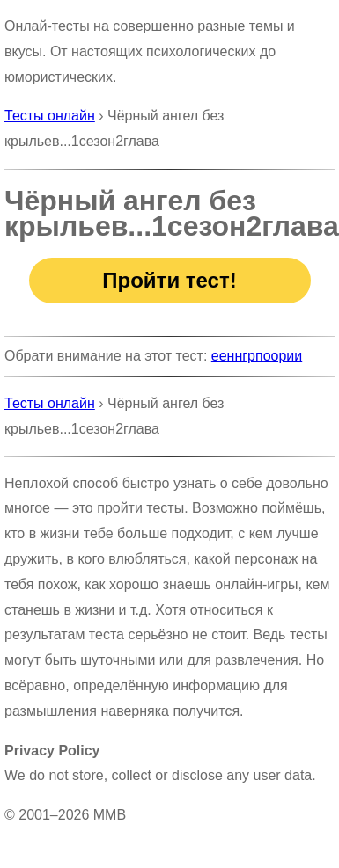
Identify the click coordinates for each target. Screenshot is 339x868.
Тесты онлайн (50, 116)
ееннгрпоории (257, 356)
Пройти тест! (169, 280)
